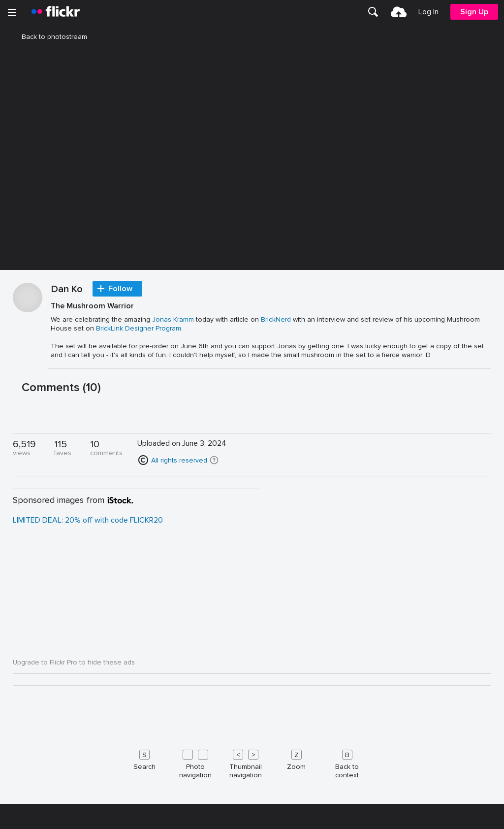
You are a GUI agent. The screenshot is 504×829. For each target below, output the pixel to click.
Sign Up (474, 12)
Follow (120, 547)
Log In (428, 12)
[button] (214, 718)
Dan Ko (67, 548)
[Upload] (399, 12)
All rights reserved (179, 718)
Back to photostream (48, 37)
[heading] (56, 12)
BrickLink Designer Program (139, 586)
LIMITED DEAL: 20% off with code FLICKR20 (88, 778)
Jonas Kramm (173, 578)
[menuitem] (373, 12)
